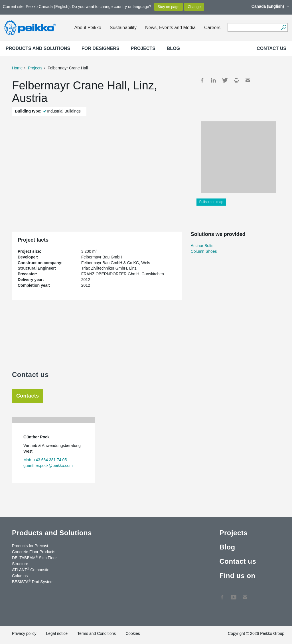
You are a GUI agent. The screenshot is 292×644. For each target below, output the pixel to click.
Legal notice (57, 633)
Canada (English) (267, 6)
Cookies (133, 633)
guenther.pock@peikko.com (48, 466)
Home (17, 68)
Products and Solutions (38, 48)
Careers (212, 28)
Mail (248, 80)
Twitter (225, 80)
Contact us (271, 48)
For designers (100, 48)
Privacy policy (24, 633)
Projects (143, 48)
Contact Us (245, 594)
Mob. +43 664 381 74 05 (45, 460)
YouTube (234, 594)
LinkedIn (214, 80)
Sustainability (123, 28)
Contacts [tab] (28, 396)
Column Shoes (204, 251)
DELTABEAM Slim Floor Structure (34, 560)
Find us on (237, 576)
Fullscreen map (211, 202)
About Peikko (88, 28)
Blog (173, 48)
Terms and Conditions (97, 633)
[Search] (284, 27)
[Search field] (253, 28)
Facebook (202, 80)
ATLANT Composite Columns (31, 572)
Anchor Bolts (202, 246)
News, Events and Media (170, 28)
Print (236, 80)
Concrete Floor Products (34, 552)
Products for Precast (30, 546)
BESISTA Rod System (33, 581)
